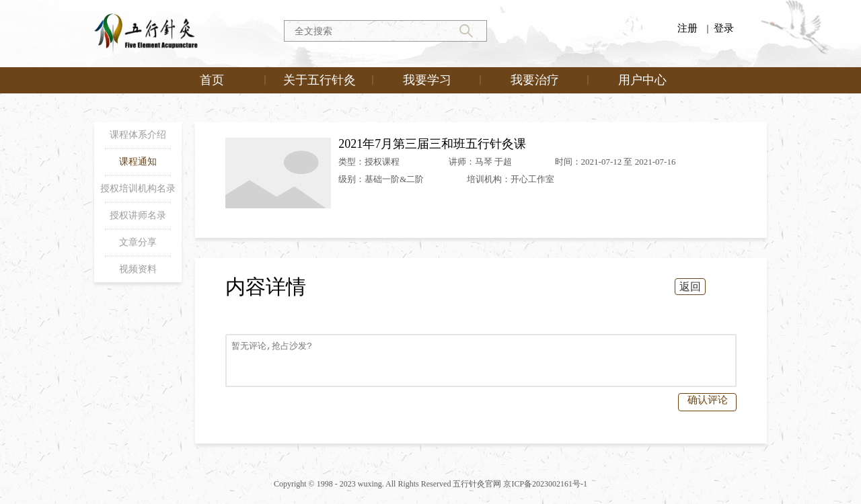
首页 (212, 80)
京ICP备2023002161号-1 (545, 484)
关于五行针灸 (320, 80)
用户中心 (642, 80)
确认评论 (708, 400)
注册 (687, 28)
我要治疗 (535, 80)
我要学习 (427, 80)
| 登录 (720, 28)
